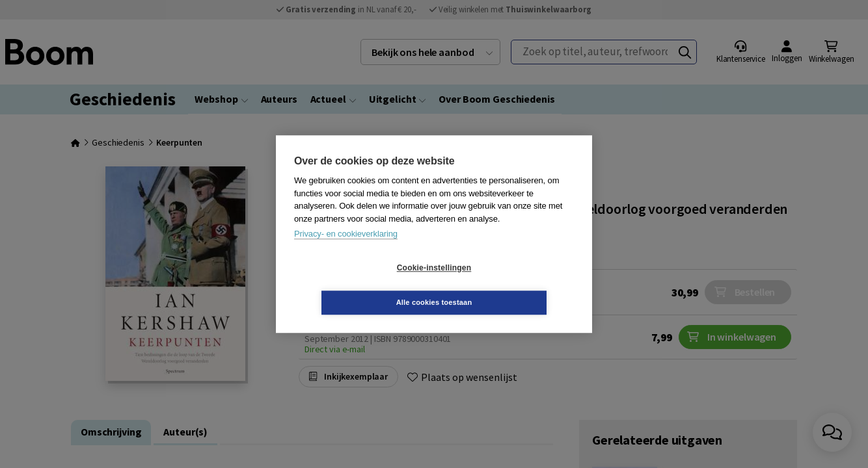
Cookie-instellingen (357, 285)
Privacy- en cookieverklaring (346, 251)
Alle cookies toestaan (512, 285)
